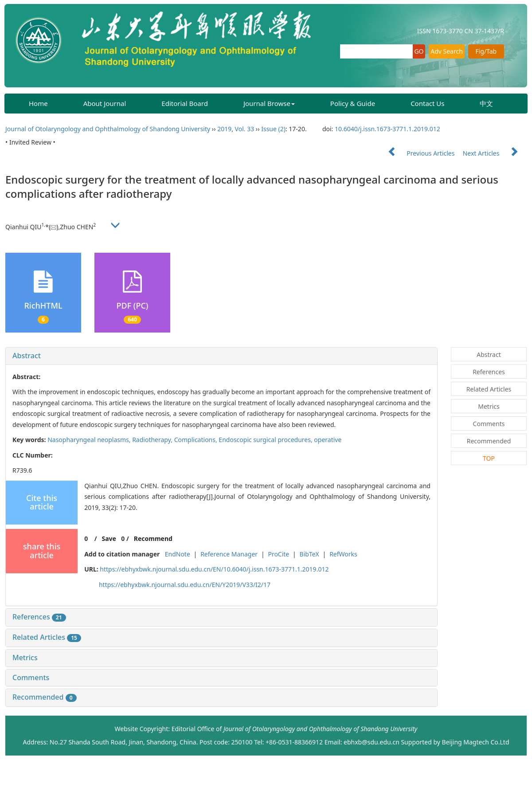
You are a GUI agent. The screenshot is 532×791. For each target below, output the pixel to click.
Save (109, 538)
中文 (486, 103)
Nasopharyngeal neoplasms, (90, 440)
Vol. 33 (245, 129)
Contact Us (427, 103)
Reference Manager (229, 554)
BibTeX (309, 554)
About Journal (105, 103)
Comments (31, 677)
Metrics (25, 658)
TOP (489, 458)
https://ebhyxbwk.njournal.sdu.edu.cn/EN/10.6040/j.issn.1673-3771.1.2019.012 (214, 569)
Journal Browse (269, 103)
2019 (224, 129)
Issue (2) (273, 129)
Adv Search (447, 51)
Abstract (27, 356)
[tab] (221, 356)
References (39, 617)
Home (38, 103)
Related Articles (47, 637)
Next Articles (495, 153)
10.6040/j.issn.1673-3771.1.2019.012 (387, 129)
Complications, (197, 440)
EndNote (178, 554)
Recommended (45, 697)
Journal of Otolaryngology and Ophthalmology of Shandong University (108, 129)
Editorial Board (185, 103)
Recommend (153, 538)
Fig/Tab (486, 51)
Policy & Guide (353, 103)
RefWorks (343, 554)
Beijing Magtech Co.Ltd (476, 742)
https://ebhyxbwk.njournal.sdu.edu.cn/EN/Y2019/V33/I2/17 (185, 585)
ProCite (278, 554)
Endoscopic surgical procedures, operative (280, 440)
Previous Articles (418, 153)
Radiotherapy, (153, 440)
